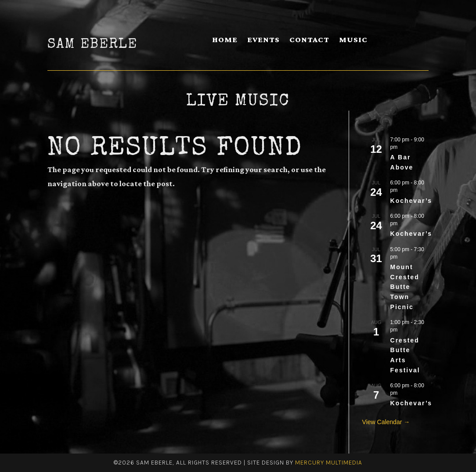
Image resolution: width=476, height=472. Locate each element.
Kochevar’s (411, 201)
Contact (309, 40)
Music (353, 40)
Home (225, 40)
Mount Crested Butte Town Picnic (405, 287)
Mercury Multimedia (329, 463)
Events (263, 40)
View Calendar (383, 422)
